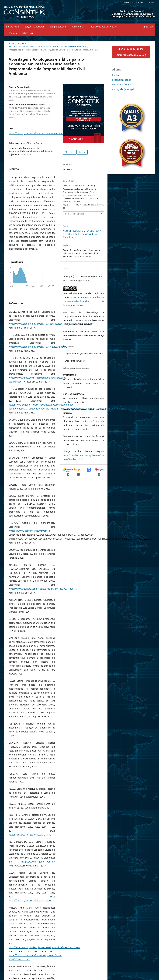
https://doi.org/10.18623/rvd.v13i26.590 (30, 835)
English (116, 75)
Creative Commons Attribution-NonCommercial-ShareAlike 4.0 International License (84, 301)
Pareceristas (78, 27)
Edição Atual (13, 27)
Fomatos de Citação (75, 214)
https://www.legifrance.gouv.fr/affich (30, 531)
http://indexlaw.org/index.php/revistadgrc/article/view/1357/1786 (44, 947)
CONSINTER (127, 2)
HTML (71, 152)
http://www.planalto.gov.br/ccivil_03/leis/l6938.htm (37, 347)
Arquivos (22, 43)
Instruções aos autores (102, 27)
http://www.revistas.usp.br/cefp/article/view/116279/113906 (42, 589)
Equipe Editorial (58, 27)
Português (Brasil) (122, 85)
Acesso (152, 2)
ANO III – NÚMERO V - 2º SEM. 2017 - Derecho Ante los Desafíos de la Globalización (47, 47)
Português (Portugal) (123, 89)
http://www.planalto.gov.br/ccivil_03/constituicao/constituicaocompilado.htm (51, 324)
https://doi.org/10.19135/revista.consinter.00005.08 (36, 133)
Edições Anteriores (34, 27)
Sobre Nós (27, 33)
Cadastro (141, 2)
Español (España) (121, 80)
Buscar (148, 27)
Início (11, 43)
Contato (13, 33)
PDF (83, 152)
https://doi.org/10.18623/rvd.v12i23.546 (30, 901)
